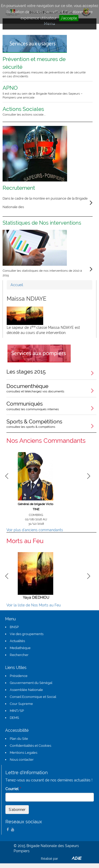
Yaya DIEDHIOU (36, 597)
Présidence (19, 676)
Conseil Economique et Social (33, 697)
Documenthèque (51, 388)
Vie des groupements (27, 634)
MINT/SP (17, 711)
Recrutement (19, 188)
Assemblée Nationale (26, 690)
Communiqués (51, 406)
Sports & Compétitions (51, 423)
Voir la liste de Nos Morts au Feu (34, 605)
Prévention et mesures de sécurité (44, 67)
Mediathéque (20, 648)
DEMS (14, 718)
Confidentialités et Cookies (30, 746)
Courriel (13, 789)
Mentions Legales (24, 753)
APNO (44, 92)
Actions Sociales (44, 111)
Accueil (17, 285)
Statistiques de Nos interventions (42, 223)
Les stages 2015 (26, 372)
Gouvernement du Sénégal (31, 683)
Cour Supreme (21, 704)
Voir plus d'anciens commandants (35, 530)
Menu (50, 24)
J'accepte (69, 18)
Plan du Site (19, 739)
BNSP (14, 627)
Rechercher (19, 655)
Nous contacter (22, 760)
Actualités (17, 641)
